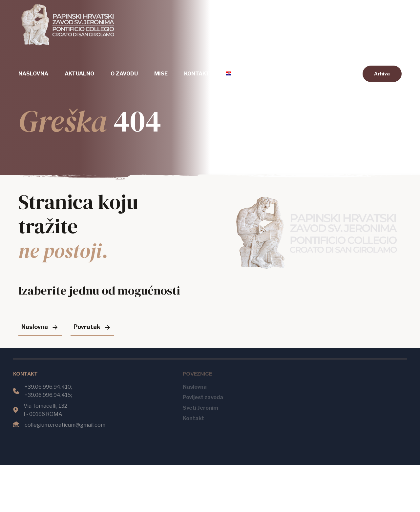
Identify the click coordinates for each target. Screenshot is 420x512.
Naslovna (33, 74)
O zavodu (124, 74)
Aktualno (79, 74)
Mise (161, 74)
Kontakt (197, 74)
